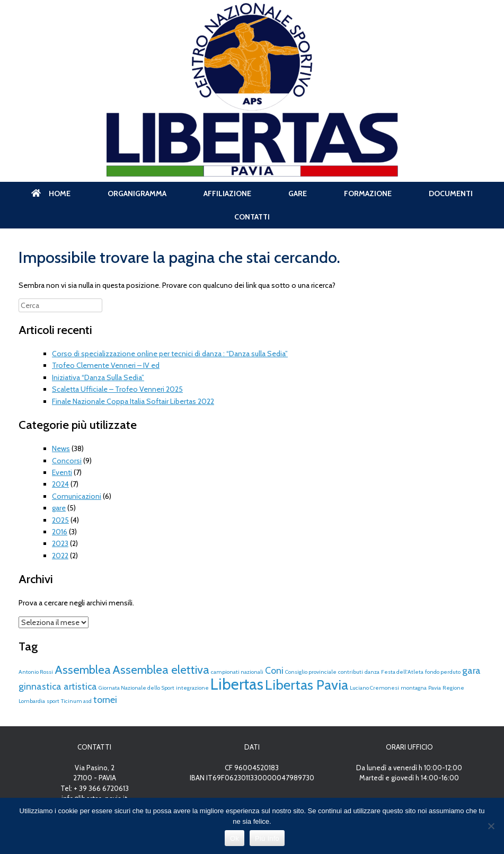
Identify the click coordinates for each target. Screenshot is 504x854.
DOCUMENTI (451, 193)
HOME (51, 193)
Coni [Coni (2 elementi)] (274, 670)
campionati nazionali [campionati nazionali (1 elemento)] (237, 672)
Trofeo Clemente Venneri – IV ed (106, 365)
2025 (60, 520)
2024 (60, 484)
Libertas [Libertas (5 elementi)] (237, 684)
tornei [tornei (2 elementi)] (105, 699)
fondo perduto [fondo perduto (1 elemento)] (443, 672)
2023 (60, 543)
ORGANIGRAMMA (137, 193)
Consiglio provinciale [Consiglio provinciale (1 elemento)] (311, 672)
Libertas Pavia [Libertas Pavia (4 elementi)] (307, 685)
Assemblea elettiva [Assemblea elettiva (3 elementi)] (161, 670)
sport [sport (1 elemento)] (53, 701)
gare (59, 508)
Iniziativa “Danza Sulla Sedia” (98, 377)
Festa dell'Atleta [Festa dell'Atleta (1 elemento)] (402, 672)
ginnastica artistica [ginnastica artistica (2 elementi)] (58, 686)
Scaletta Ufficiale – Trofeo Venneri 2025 (117, 389)
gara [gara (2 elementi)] (471, 670)
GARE (298, 193)
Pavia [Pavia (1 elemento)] (435, 688)
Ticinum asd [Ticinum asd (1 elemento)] (76, 701)
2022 (60, 556)
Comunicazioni (77, 496)
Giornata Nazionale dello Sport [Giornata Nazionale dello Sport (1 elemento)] (136, 688)
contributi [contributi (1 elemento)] (351, 672)
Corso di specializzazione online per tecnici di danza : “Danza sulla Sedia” (170, 354)
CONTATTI (252, 217)
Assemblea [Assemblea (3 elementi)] (83, 670)
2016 (60, 532)
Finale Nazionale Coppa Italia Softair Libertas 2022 (133, 401)
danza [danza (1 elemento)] (372, 672)
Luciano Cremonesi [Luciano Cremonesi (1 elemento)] (374, 688)
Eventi (62, 472)
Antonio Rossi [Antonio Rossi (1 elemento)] (36, 672)
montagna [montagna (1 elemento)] (414, 688)
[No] (491, 826)
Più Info (267, 838)
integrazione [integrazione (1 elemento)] (192, 688)
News (61, 448)
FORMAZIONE (368, 193)
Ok (235, 838)
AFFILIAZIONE (227, 193)
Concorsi (67, 461)
